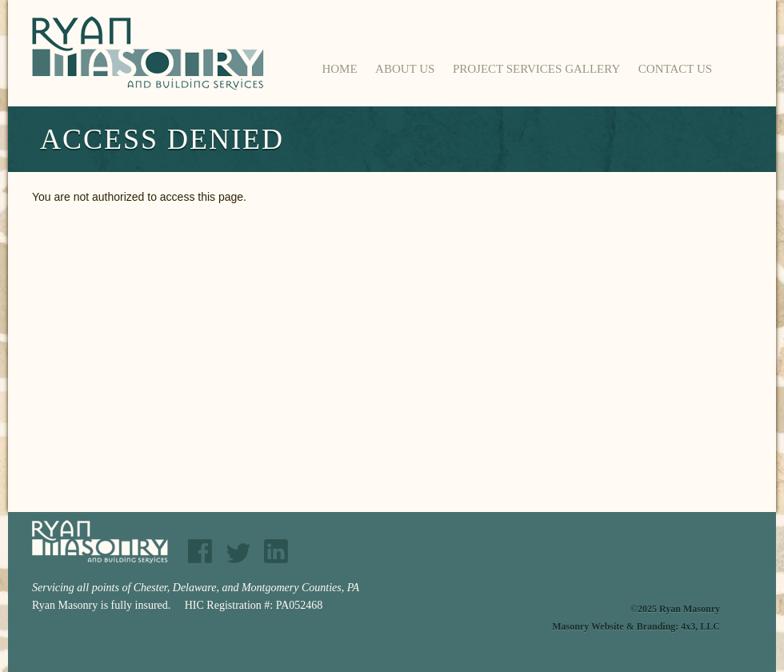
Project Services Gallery (536, 69)
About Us (405, 69)
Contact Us (675, 69)
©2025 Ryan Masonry (675, 609)
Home (339, 69)
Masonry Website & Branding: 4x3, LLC (636, 626)
